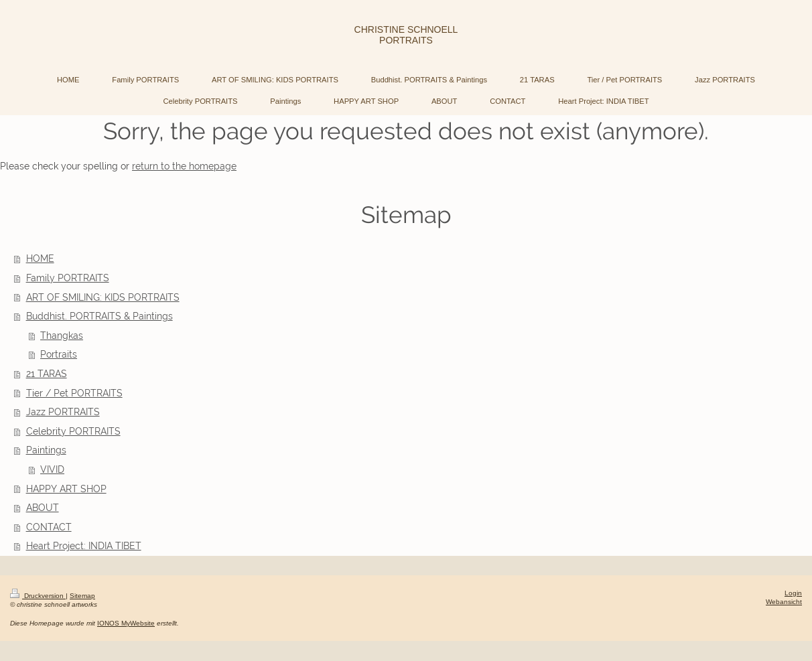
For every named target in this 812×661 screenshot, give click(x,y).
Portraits (59, 354)
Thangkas (62, 336)
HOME (40, 259)
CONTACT (49, 527)
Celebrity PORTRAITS (73, 431)
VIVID (52, 469)
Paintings (46, 450)
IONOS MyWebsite (126, 623)
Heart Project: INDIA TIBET (84, 546)
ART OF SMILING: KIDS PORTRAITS (103, 297)
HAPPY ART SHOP (66, 489)
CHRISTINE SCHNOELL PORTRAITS (406, 35)
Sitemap (82, 596)
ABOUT (43, 508)
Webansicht (784, 602)
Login (793, 593)
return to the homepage (184, 166)
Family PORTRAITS (68, 278)
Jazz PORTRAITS (63, 412)
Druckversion (38, 596)
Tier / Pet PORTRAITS (74, 393)
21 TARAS (47, 374)
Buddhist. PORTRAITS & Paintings (99, 316)
